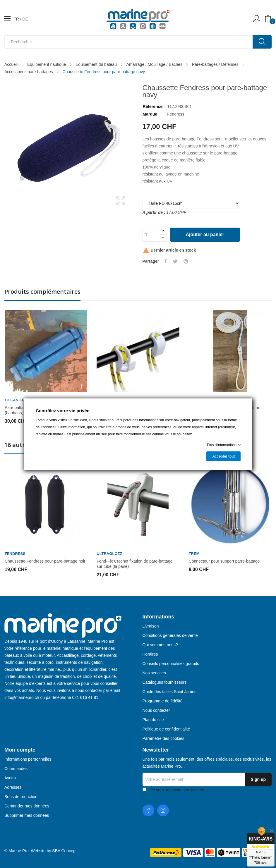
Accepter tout (223, 456)
